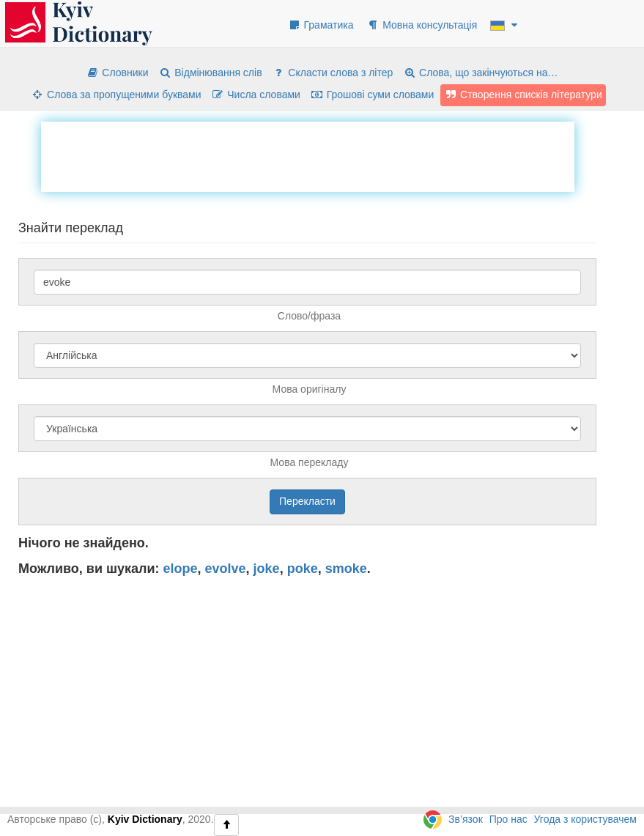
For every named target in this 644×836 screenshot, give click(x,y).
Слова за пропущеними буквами (116, 95)
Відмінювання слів (210, 73)
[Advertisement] (308, 155)
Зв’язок (466, 819)
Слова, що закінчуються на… (480, 73)
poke (303, 569)
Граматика (321, 25)
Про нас (508, 819)
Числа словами (256, 95)
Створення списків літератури (523, 95)
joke (267, 569)
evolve (226, 569)
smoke (346, 569)
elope (181, 569)
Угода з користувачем (585, 819)
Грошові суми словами (373, 95)
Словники (117, 73)
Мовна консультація (422, 25)
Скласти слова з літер (332, 73)
